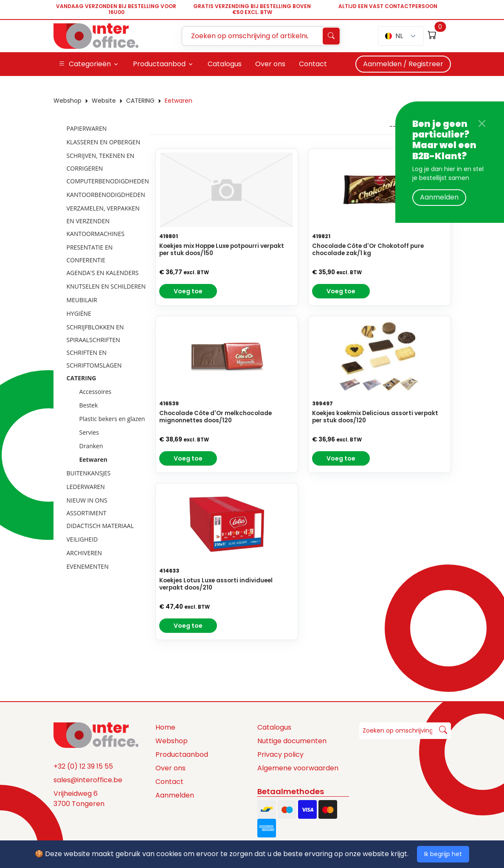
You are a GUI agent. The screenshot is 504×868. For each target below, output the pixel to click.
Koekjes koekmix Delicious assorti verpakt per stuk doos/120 (375, 417)
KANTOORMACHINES (96, 234)
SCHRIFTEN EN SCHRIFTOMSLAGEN (94, 359)
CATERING (140, 101)
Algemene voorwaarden (298, 768)
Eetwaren (179, 101)
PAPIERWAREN (87, 128)
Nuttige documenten (292, 741)
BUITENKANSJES (89, 473)
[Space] (96, 735)
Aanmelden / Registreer (403, 64)
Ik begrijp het (443, 854)
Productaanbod (182, 754)
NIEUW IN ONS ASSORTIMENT (87, 507)
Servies (89, 432)
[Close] (482, 124)
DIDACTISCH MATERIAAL (100, 526)
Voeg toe (188, 291)
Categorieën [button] (85, 64)
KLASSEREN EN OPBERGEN (104, 142)
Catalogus (274, 727)
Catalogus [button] (225, 64)
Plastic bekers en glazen (112, 419)
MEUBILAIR (82, 300)
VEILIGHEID (82, 539)
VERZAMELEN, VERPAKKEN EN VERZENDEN (103, 215)
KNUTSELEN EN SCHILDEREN (106, 286)
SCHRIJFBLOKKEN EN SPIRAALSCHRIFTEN (95, 333)
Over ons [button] (270, 64)
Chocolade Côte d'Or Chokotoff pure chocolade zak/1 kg (368, 250)
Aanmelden (439, 197)
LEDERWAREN (86, 487)
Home (165, 727)
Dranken (91, 446)
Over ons (170, 768)
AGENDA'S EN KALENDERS (103, 273)
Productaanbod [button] (159, 64)
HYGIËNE (79, 313)
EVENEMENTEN (88, 566)
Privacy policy (280, 754)
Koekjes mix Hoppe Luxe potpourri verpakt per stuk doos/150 (222, 250)
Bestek (89, 405)
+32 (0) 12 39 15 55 (83, 766)
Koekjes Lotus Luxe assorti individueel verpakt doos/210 (216, 584)
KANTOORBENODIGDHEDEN (106, 195)
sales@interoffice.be (88, 780)
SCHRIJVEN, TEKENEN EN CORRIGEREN (101, 162)
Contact (169, 782)
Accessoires (96, 392)
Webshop (68, 101)
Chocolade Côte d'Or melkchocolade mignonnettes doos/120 (215, 417)
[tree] (99, 348)
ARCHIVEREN (84, 553)
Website (104, 101)
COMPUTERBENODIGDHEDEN (108, 181)
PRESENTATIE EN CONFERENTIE (90, 254)
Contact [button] (313, 64)
